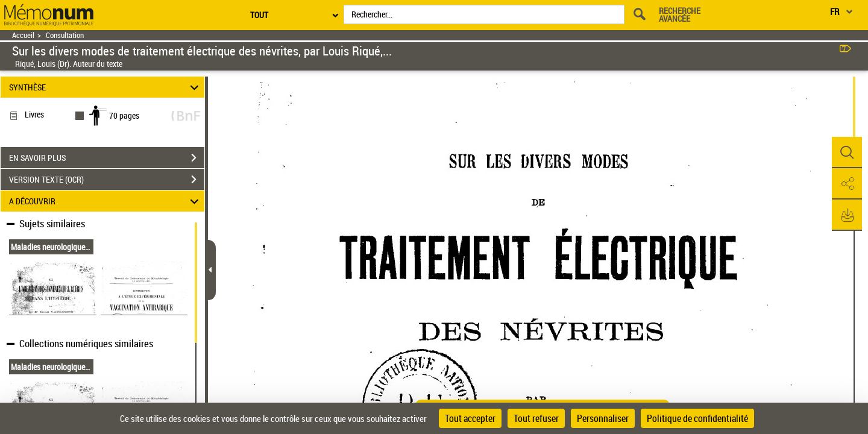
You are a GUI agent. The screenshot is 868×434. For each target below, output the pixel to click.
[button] (847, 153)
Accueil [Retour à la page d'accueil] (23, 35)
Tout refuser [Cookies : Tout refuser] (536, 418)
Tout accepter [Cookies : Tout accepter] (470, 418)
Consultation (65, 35)
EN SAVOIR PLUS (107, 158)
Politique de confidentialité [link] (697, 418)
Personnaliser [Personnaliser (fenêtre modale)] (603, 418)
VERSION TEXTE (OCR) (107, 180)
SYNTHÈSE (106, 87)
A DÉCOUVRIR (106, 201)
